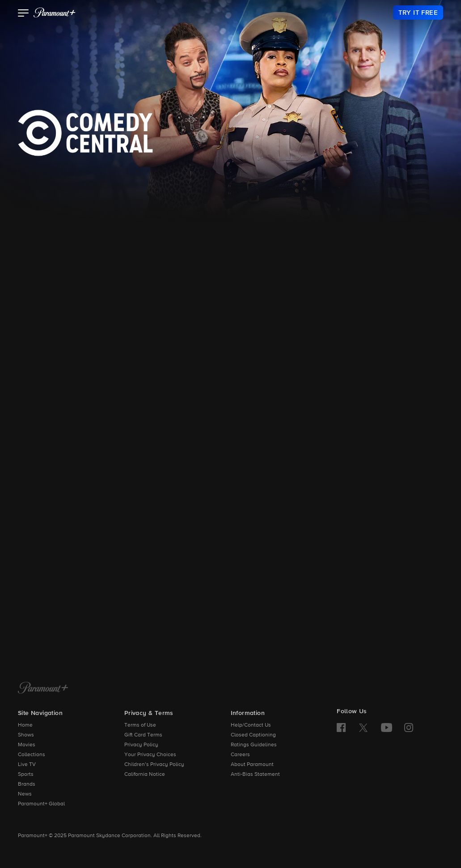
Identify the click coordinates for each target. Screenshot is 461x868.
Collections (32, 755)
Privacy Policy (141, 745)
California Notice (145, 774)
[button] (23, 14)
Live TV (27, 765)
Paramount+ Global (41, 804)
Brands (27, 784)
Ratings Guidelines (254, 745)
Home (25, 725)
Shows (26, 735)
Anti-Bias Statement (255, 774)
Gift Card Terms (143, 735)
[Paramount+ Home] (43, 689)
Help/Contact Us (251, 725)
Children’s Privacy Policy (154, 765)
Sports (26, 774)
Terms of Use (140, 725)
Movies (27, 745)
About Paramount (252, 765)
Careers (240, 755)
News (25, 794)
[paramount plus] (55, 13)
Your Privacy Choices (150, 755)
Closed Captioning (253, 735)
